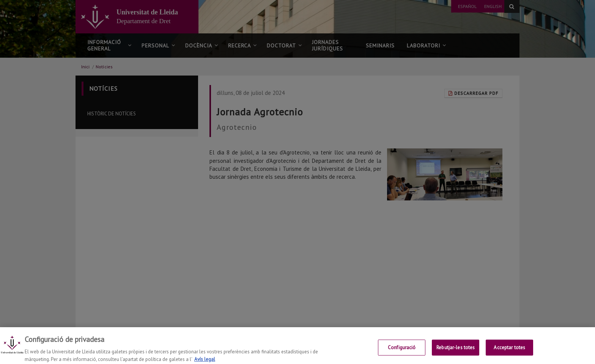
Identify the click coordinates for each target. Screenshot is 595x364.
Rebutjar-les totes (456, 354)
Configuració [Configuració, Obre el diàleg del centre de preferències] (402, 354)
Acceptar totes (509, 354)
